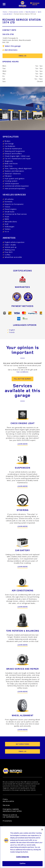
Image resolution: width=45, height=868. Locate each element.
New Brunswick (31, 12)
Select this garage (12, 46)
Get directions (10, 50)
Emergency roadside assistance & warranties (12, 810)
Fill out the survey (22, 379)
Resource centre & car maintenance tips (11, 816)
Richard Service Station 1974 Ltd (25, 14)
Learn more (23, 444)
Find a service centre (16, 12)
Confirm (22, 865)
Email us (23, 56)
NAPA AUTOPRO (23, 4)
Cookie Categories (22, 858)
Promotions (7, 821)
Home (5, 12)
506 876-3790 (8, 34)
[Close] (42, 831)
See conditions (22, 372)
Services (6, 805)
